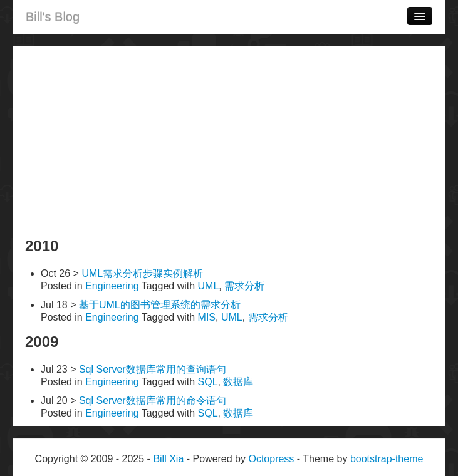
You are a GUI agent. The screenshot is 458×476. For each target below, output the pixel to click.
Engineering (112, 286)
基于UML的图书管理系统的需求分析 (160, 305)
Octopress (271, 459)
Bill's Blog (53, 17)
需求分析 (244, 286)
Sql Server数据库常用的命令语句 (153, 401)
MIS (207, 317)
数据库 (238, 382)
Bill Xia (168, 459)
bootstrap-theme (387, 459)
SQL (208, 382)
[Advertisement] (229, 140)
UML (209, 286)
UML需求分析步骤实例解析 (142, 273)
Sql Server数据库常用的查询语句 (153, 369)
